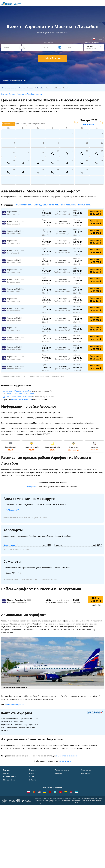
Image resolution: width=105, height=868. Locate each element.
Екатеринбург (9, 790)
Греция (32, 797)
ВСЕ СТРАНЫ (34, 801)
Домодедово (85, 774)
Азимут (58, 787)
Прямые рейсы (85, 205)
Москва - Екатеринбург (12, 828)
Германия (33, 790)
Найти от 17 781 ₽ (96, 600)
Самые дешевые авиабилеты (47, 205)
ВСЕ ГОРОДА (8, 801)
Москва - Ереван (10, 814)
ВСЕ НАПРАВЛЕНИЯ (11, 835)
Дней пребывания (69, 205)
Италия (32, 784)
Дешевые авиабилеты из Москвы (18, 397)
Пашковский (86, 794)
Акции (39, 94)
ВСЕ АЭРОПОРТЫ (87, 801)
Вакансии (33, 828)
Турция (32, 777)
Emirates (58, 790)
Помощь (32, 818)
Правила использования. (89, 856)
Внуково (84, 780)
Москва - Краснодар (11, 818)
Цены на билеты (8, 94)
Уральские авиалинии (64, 780)
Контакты (33, 811)
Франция (33, 787)
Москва (6, 774)
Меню (102, 3)
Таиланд (32, 780)
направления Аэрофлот (14, 704)
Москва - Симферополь (12, 811)
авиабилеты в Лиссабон (21, 400)
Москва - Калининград (12, 821)
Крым (31, 774)
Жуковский (85, 784)
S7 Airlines (59, 777)
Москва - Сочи (9, 808)
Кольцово (84, 790)
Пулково (84, 787)
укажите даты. (65, 761)
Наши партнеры (36, 825)
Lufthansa (59, 797)
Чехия (31, 794)
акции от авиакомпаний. (67, 756)
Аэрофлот (59, 774)
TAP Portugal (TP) (13, 510)
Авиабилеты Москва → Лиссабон (17, 391)
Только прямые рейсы (37, 124)
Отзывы (32, 821)
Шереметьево (9, 545)
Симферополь (9, 780)
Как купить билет (36, 835)
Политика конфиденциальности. (71, 856)
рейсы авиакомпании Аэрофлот (20, 394)
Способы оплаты (36, 814)
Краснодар (8, 784)
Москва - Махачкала (11, 831)
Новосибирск (8, 787)
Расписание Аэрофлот (26, 94)
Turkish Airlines (61, 794)
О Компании (34, 808)
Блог (31, 831)
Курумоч (84, 797)
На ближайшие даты (23, 205)
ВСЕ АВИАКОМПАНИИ (64, 801)
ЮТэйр (58, 784)
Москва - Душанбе (10, 825)
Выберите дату (33, 487)
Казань (6, 797)
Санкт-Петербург (10, 777)
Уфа (5, 794)
